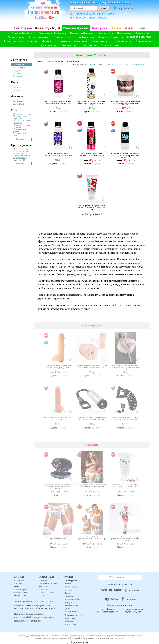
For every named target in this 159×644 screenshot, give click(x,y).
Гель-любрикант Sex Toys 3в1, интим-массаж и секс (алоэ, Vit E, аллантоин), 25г (92, 207)
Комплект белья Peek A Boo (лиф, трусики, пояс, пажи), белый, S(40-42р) (92, 538)
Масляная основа (23, 114)
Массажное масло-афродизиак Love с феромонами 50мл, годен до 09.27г (58, 102)
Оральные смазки (62, 37)
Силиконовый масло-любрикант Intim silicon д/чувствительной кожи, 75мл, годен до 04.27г (125, 155)
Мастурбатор (70, 596)
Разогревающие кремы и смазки (72, 41)
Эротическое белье (72, 606)
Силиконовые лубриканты (40, 41)
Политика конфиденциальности (29, 614)
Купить (54, 112)
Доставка (75, 3)
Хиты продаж (99, 28)
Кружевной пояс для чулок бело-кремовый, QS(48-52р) (58, 538)
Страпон (68, 590)
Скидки (130, 28)
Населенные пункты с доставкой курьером (35, 609)
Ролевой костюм (71, 612)
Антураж (69, 602)
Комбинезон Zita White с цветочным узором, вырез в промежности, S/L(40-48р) (125, 367)
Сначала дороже (20, 90)
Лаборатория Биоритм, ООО (20, 159)
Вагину (68, 593)
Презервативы (124, 33)
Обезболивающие (100, 41)
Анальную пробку (72, 599)
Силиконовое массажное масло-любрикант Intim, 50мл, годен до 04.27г (58, 154)
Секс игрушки (71, 581)
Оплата (86, 3)
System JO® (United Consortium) (22, 155)
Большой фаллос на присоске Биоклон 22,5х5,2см (58, 418)
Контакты (44, 589)
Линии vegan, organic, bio (20, 118)
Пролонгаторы (142, 33)
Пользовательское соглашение (28, 621)
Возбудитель (70, 618)
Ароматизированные (146, 41)
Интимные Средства (76, 28)
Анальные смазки (16, 37)
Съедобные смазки (122, 41)
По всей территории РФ (107, 610)
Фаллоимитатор (71, 587)
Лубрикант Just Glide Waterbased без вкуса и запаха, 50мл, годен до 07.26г (125, 486)
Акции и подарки (47, 593)
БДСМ (67, 609)
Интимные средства (74, 615)
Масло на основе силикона (22, 126)
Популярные (19, 65)
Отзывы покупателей (119, 3)
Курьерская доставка (133, 609)
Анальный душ (90, 45)
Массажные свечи (20, 135)
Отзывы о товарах (22, 596)
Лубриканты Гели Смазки (22, 33)
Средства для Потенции (81, 33)
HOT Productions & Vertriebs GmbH (22, 150)
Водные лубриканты (13, 41)
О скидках (99, 3)
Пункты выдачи (133, 612)
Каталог (41, 61)
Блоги (141, 28)
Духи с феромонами (84, 37)
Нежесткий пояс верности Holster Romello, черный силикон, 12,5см (125, 418)
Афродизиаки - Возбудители (52, 33)
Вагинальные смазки (39, 37)
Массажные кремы (20, 130)
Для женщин (19, 104)
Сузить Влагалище (48, 45)
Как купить (19, 580)
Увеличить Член (105, 33)
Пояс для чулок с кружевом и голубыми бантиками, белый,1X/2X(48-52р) (92, 486)
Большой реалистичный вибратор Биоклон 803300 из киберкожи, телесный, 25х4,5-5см (58, 367)
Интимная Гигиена (110, 45)
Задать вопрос (20, 589)
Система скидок (21, 593)
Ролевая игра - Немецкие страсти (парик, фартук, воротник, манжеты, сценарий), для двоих (125, 539)
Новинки (116, 28)
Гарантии (43, 580)
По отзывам (18, 76)
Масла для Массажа (139, 37)
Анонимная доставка (80, 18)
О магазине (44, 586)
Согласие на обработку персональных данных (35, 617)
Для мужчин (19, 101)
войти (113, 14)
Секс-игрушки (23, 28)
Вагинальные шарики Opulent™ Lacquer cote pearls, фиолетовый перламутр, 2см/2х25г (58, 486)
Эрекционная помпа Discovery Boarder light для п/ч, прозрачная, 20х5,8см (92, 418)
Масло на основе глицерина (22, 122)
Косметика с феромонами (110, 37)
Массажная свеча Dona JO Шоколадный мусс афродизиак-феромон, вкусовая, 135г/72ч (125, 103)
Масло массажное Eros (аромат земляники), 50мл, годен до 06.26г (92, 154)
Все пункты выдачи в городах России (32, 606)
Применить (21, 139)
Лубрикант (69, 621)
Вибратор (69, 584)
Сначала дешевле (21, 87)
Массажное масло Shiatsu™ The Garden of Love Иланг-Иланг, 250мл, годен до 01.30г (92, 103)
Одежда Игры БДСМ (47, 28)
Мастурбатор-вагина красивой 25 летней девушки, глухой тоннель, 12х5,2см (92, 366)
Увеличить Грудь (70, 45)
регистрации (99, 14)
